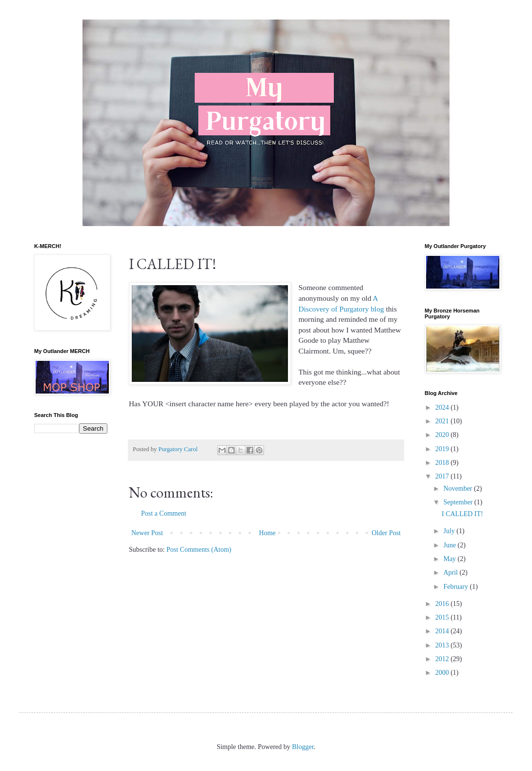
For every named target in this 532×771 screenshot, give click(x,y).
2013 (443, 645)
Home (267, 533)
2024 (443, 407)
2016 (443, 604)
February (456, 587)
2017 (443, 476)
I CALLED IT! (462, 514)
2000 (443, 673)
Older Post (387, 533)
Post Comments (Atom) (199, 550)
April (451, 573)
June (450, 545)
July (450, 531)
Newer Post (147, 533)
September (459, 502)
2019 (443, 449)
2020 (443, 435)
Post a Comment (164, 513)
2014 (443, 631)
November (459, 489)
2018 (443, 463)
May (450, 559)
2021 (443, 421)
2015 (443, 617)
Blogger (303, 747)
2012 (443, 659)
